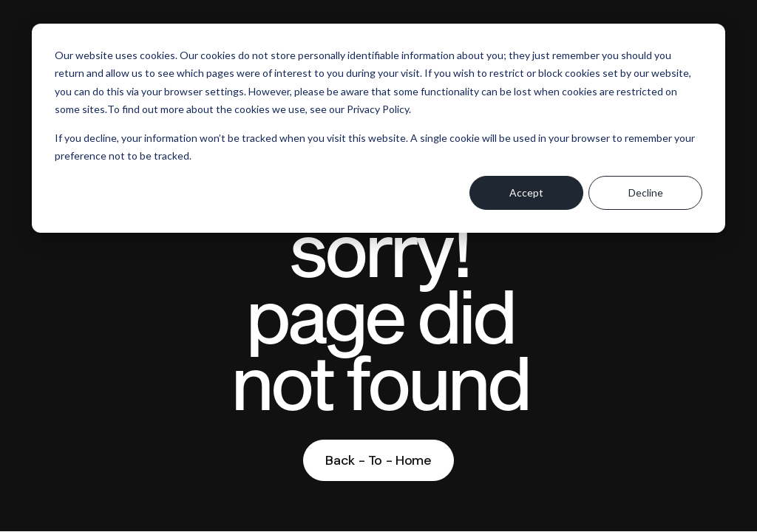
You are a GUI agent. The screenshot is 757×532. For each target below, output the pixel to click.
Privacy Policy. (379, 109)
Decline (646, 192)
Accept (526, 192)
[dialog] (378, 128)
